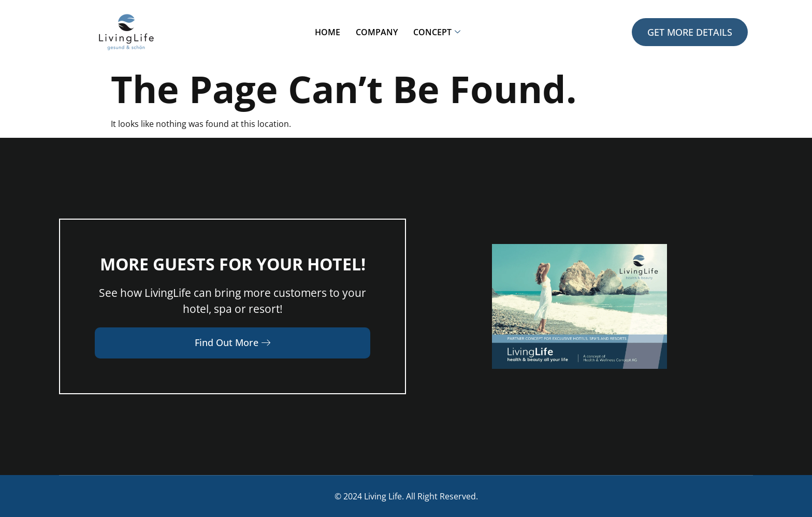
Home (328, 32)
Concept (437, 32)
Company (377, 32)
